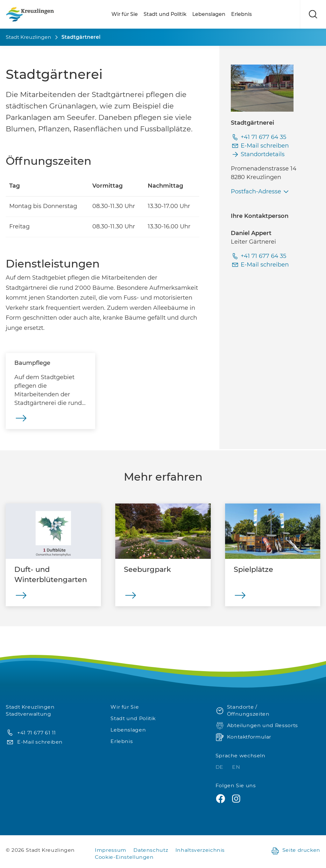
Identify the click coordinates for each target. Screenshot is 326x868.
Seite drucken (296, 850)
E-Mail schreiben (260, 146)
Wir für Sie (125, 14)
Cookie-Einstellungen (124, 857)
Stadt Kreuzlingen (28, 37)
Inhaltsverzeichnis (200, 850)
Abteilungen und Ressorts (257, 726)
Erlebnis (241, 14)
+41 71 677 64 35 (259, 137)
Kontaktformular (243, 737)
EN (236, 767)
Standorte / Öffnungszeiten (243, 711)
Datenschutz (151, 850)
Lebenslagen (209, 14)
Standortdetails (258, 154)
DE (220, 767)
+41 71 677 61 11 (31, 733)
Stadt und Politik (165, 14)
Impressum (111, 850)
